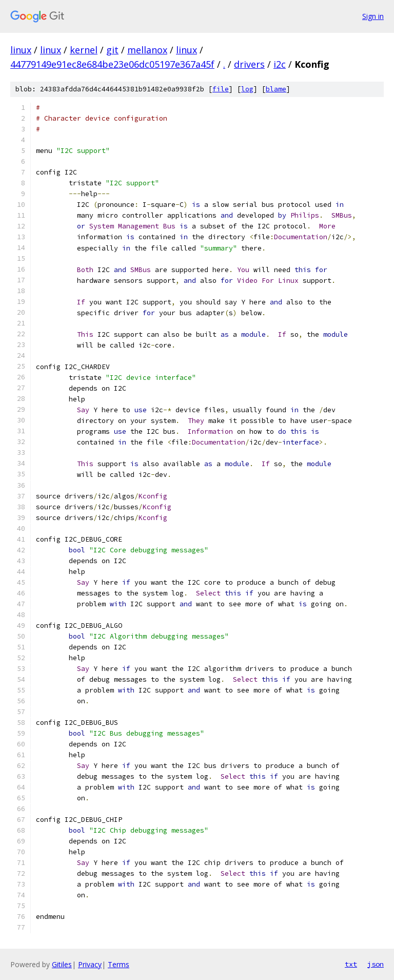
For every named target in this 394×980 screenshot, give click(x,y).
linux (21, 50)
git (112, 50)
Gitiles (62, 964)
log (247, 89)
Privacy (90, 964)
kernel (84, 50)
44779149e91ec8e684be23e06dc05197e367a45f (112, 64)
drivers (249, 64)
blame (276, 89)
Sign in (373, 16)
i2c (280, 64)
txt (351, 964)
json (376, 964)
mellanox (147, 50)
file (221, 89)
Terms (119, 964)
